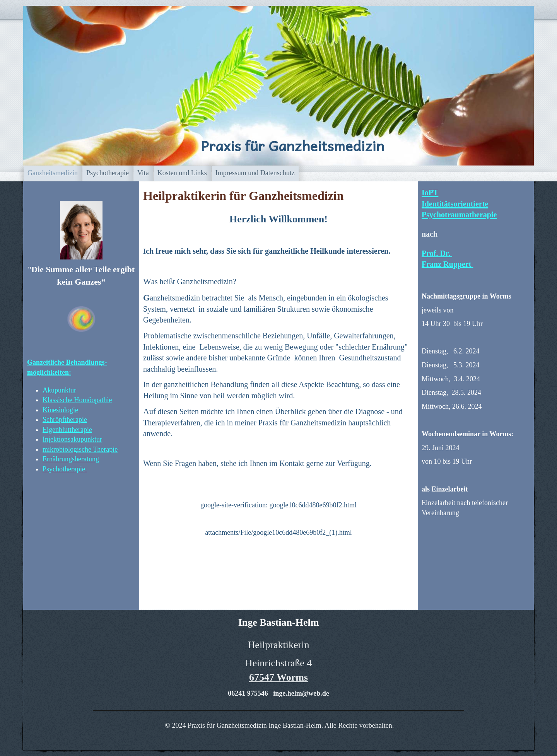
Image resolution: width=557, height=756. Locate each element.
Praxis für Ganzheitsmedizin (292, 145)
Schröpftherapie (65, 420)
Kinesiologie (60, 410)
